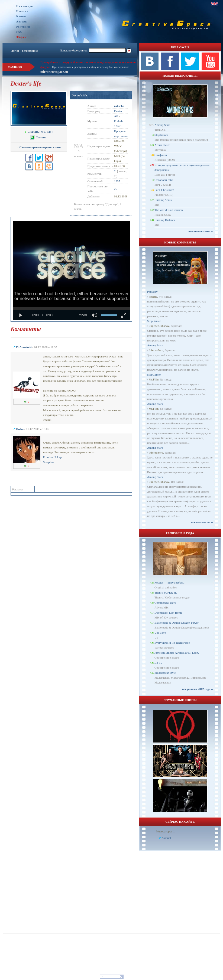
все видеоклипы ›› (201, 231)
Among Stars (162, 125)
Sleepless (49, 462)
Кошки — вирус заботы (169, 582)
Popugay (152, 292)
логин (15, 51)
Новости (22, 11)
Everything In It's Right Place (172, 643)
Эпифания (161, 155)
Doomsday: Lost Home (168, 613)
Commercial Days (165, 603)
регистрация (30, 51)
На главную (25, 6)
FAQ (19, 32)
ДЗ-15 (158, 663)
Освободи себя (164, 180)
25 (116, 189)
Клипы (21, 16)
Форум (22, 37)
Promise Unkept (53, 457)
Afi (116, 116)
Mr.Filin (154, 379)
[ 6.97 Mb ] (39, 132)
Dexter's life (79, 95)
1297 (117, 181)
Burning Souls (163, 200)
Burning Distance (165, 220)
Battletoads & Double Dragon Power (177, 623)
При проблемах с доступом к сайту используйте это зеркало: (90, 67)
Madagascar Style (165, 673)
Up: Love (160, 633)
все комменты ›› (202, 522)
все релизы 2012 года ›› (198, 689)
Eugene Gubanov (159, 326)
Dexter (118, 111)
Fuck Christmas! (164, 190)
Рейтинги (23, 27)
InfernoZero (156, 350)
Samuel (167, 838)
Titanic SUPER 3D (166, 592)
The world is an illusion (169, 210)
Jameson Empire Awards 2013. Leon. (177, 653)
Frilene (153, 297)
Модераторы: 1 (165, 831)
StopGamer (161, 135)
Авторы (22, 22)
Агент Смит (162, 145)
